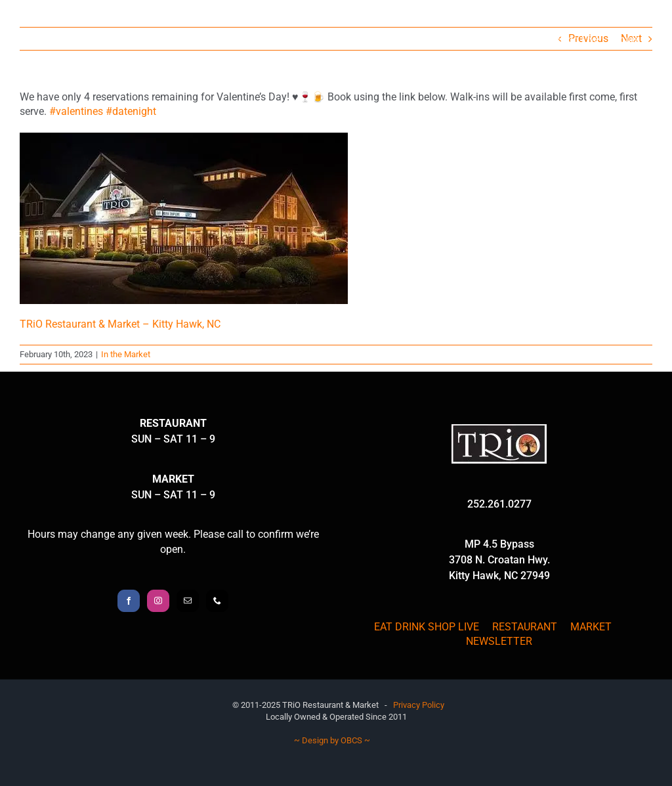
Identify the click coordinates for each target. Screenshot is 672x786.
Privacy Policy (419, 705)
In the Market (126, 354)
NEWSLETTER (499, 641)
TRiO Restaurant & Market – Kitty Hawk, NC (120, 324)
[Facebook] (129, 601)
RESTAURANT (525, 627)
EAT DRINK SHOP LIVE (427, 627)
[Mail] (188, 601)
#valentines (76, 111)
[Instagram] (158, 601)
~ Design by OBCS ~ (332, 740)
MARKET (591, 627)
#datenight (131, 111)
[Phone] (217, 601)
